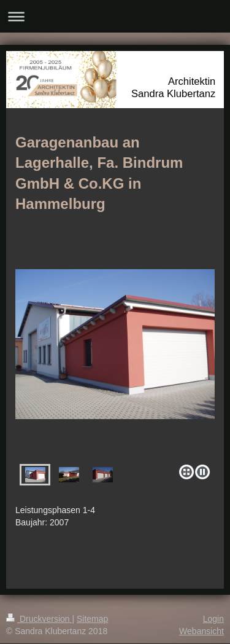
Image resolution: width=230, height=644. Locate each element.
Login (213, 619)
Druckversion (39, 619)
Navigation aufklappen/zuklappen (115, 16)
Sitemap (92, 619)
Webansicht (201, 631)
